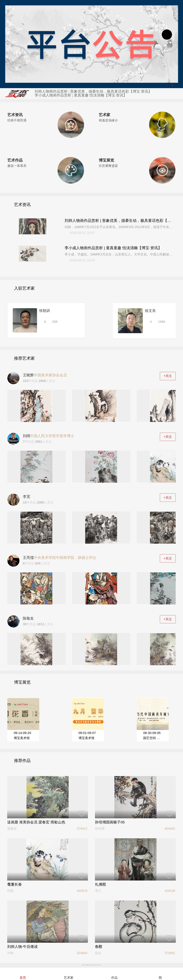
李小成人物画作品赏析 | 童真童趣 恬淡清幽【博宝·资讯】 (81, 95)
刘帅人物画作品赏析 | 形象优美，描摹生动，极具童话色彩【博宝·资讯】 (93, 92)
